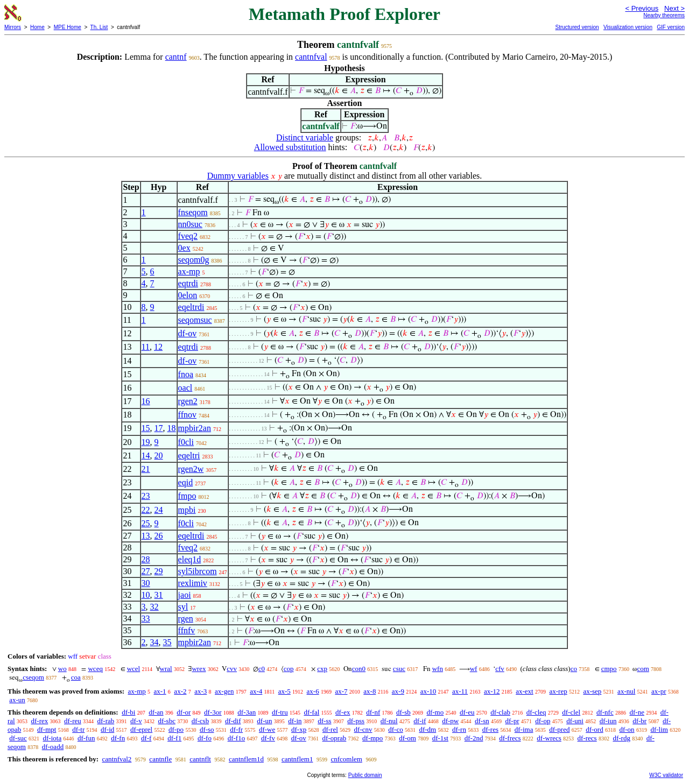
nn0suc (190, 224)
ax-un (17, 700)
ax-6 (313, 691)
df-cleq (536, 712)
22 (146, 510)
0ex (184, 248)
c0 (262, 669)
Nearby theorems (664, 15)
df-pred (559, 729)
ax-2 (180, 691)
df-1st (440, 738)
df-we (267, 729)
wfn (438, 669)
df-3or (213, 712)
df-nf (373, 712)
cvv (232, 669)
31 (159, 595)
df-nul (389, 721)
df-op (543, 721)
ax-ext (524, 691)
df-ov (188, 333)
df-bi (128, 712)
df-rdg (621, 738)
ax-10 (428, 691)
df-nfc (605, 712)
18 (172, 428)
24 (159, 510)
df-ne (637, 712)
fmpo (187, 496)
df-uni (575, 721)
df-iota (52, 738)
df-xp (299, 729)
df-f (146, 738)
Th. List (99, 27)
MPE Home (68, 27)
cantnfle (160, 759)
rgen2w (191, 469)
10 (146, 595)
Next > (674, 8)
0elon (188, 295)
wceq (95, 669)
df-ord (595, 729)
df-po (176, 729)
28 (146, 559)
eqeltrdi (191, 307)
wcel (134, 669)
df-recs (587, 738)
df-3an (247, 712)
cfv (500, 669)
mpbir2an (195, 428)
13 (146, 536)
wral (166, 669)
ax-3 (201, 691)
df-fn (118, 738)
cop (289, 669)
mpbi (187, 510)
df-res (490, 729)
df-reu (73, 721)
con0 (359, 669)
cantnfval (311, 57)
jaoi (185, 595)
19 (146, 442)
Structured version (577, 27)
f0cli (186, 442)
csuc (399, 669)
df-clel (571, 712)
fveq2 (188, 236)
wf (474, 669)
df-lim (659, 729)
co (574, 669)
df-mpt (47, 729)
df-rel (330, 729)
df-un (264, 721)
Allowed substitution (290, 147)
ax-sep (592, 691)
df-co (395, 729)
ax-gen (224, 691)
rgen (186, 619)
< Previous (642, 8)
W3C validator (666, 775)
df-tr (78, 729)
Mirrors (13, 27)
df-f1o (237, 738)
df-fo (205, 738)
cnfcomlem (346, 759)
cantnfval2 (117, 759)
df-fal (311, 712)
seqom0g (194, 260)
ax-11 (460, 691)
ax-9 (398, 691)
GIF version (671, 27)
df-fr (236, 729)
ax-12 (492, 691)
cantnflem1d (246, 759)
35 (167, 642)
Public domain (365, 775)
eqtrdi (188, 283)
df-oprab (335, 738)
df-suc (18, 738)
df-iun (608, 721)
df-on (627, 729)
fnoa (186, 374)
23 (146, 496)
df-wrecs (549, 738)
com (643, 669)
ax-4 (256, 691)
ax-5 (284, 691)
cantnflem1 (297, 759)
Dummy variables (238, 176)
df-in (295, 721)
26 (159, 536)
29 (159, 571)
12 (158, 347)
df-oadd (53, 747)
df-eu (467, 712)
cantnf (176, 57)
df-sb (403, 712)
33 (146, 619)
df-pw (450, 721)
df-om (407, 738)
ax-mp (189, 271)
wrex (199, 669)
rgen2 (188, 401)
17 (159, 428)
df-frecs (510, 738)
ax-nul (626, 691)
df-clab (500, 712)
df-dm (427, 729)
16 (146, 401)
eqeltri (189, 455)
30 (146, 583)
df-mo (435, 712)
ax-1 (160, 691)
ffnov (187, 415)
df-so (207, 729)
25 (146, 523)
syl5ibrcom (198, 571)
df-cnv (363, 729)
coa (76, 677)
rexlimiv (193, 583)
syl (183, 607)
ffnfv (187, 630)
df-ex (343, 712)
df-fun (86, 738)
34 (154, 642)
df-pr (512, 721)
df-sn (482, 721)
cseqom (33, 677)
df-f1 (174, 738)
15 (146, 428)
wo (62, 669)
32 (154, 607)
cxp (322, 669)
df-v (136, 721)
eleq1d (190, 559)
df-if (420, 721)
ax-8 (370, 691)
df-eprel (141, 729)
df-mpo (372, 738)
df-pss (356, 721)
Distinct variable (305, 137)
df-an (156, 712)
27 (146, 571)
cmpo (609, 669)
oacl (185, 388)
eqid (186, 482)
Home (37, 27)
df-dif (233, 721)
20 (159, 455)
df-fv (268, 738)
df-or (184, 712)
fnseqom (193, 212)
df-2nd (474, 738)
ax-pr (659, 691)
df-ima (524, 729)
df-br (639, 721)
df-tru (280, 712)
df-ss (324, 721)
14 (146, 455)
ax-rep (558, 691)
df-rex (39, 721)
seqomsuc (195, 320)
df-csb (201, 721)
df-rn (459, 729)
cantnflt (200, 759)
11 (146, 347)
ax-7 (341, 691)
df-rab (106, 721)
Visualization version (628, 27)
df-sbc (167, 721)
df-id (107, 729)
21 (146, 469)
